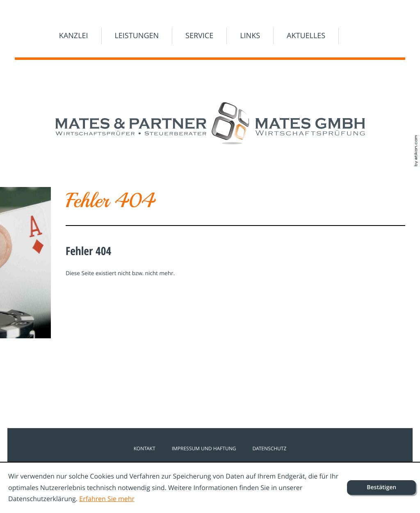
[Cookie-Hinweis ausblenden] (381, 488)
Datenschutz (269, 449)
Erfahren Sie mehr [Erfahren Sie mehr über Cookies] (107, 499)
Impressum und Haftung (204, 449)
